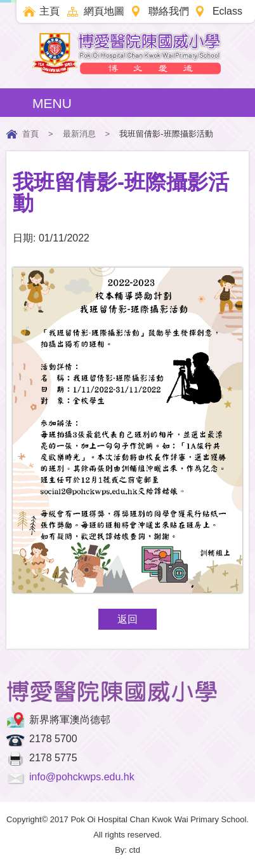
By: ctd (128, 850)
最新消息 (79, 134)
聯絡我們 (169, 11)
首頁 (30, 134)
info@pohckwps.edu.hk (82, 777)
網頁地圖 (104, 11)
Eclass (227, 11)
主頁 (49, 11)
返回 (128, 619)
